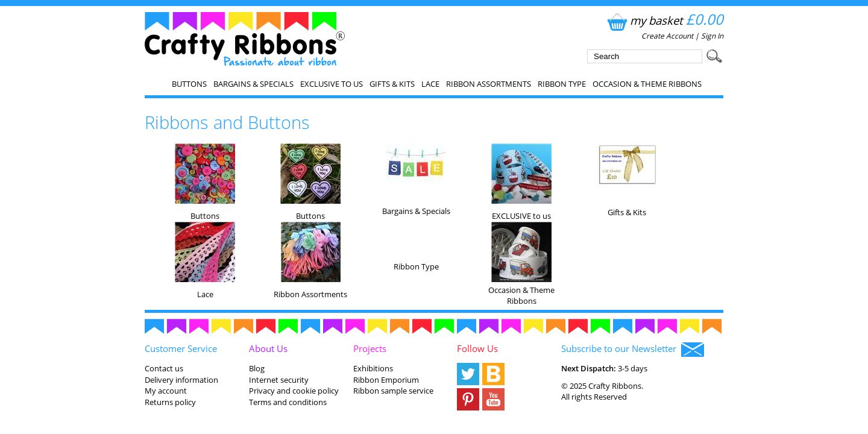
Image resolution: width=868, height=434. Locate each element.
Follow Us (477, 348)
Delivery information (181, 380)
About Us (268, 348)
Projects (370, 348)
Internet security (279, 380)
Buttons (189, 84)
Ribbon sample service (393, 391)
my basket (664, 20)
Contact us (164, 368)
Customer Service (181, 348)
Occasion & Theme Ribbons (647, 84)
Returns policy (170, 402)
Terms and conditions (288, 402)
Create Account (667, 36)
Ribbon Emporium (386, 380)
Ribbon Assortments (489, 84)
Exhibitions (373, 368)
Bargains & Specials (253, 84)
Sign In (712, 36)
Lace (430, 84)
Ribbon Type (562, 84)
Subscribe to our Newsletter (633, 350)
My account (166, 391)
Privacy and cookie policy (294, 391)
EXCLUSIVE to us (332, 84)
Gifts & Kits (392, 84)
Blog (257, 368)
